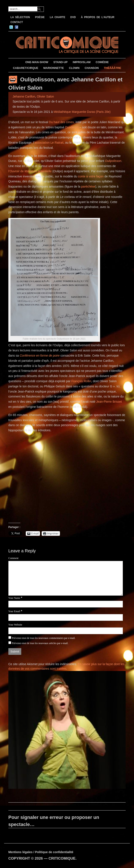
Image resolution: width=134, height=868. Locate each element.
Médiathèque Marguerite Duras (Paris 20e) (82, 112)
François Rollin (81, 381)
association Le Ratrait (49, 143)
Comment (13, 558)
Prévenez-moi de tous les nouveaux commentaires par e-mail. (44, 638)
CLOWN (74, 68)
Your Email (14, 611)
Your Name (14, 598)
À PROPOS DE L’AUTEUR (98, 17)
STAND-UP (61, 62)
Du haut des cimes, (62, 122)
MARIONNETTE (54, 68)
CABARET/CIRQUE (26, 68)
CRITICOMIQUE (62, 858)
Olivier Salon (45, 96)
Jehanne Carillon (24, 96)
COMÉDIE (102, 62)
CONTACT (17, 22)
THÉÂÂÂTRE (113, 68)
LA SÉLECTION (20, 17)
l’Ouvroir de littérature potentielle (30, 171)
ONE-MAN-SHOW (37, 62)
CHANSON (92, 68)
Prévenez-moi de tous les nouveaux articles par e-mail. (40, 643)
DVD (73, 17)
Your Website (15, 625)
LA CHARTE (58, 17)
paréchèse (88, 186)
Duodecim (72, 127)
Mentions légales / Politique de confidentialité (41, 852)
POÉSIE (40, 17)
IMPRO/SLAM (82, 62)
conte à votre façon (91, 176)
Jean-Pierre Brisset (109, 402)
